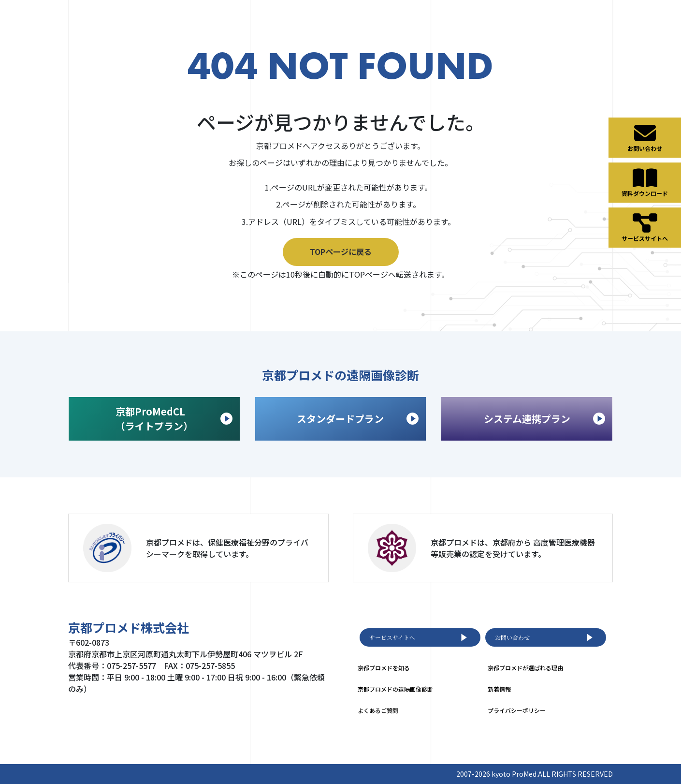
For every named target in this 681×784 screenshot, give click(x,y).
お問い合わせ (546, 637)
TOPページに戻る (341, 251)
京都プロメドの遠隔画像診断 (395, 689)
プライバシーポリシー (517, 710)
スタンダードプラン (358, 419)
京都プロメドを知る (384, 668)
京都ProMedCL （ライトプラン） (174, 419)
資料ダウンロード (645, 182)
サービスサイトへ (420, 637)
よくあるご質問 (378, 710)
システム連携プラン (544, 419)
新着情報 (499, 689)
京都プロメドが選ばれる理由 (525, 668)
